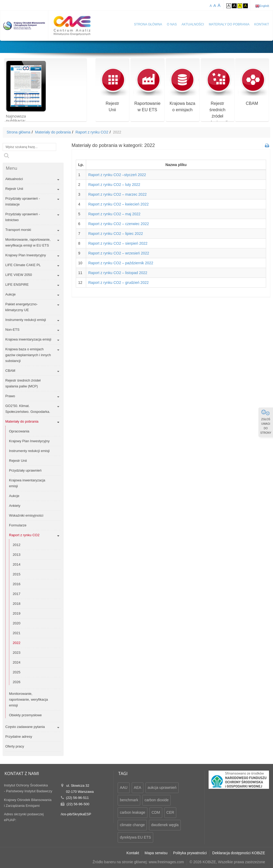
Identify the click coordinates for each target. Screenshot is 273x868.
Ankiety (15, 506)
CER (170, 812)
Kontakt (262, 24)
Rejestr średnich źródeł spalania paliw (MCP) (23, 383)
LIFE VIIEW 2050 (19, 275)
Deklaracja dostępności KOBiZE (239, 853)
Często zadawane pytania (25, 727)
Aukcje (10, 294)
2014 (17, 564)
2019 (17, 613)
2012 (17, 545)
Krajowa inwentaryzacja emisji (28, 339)
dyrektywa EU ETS (135, 837)
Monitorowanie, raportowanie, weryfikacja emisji (28, 699)
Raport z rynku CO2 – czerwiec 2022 (119, 224)
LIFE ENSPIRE (17, 285)
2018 (17, 604)
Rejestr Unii (14, 189)
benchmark (129, 800)
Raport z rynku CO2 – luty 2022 (114, 185)
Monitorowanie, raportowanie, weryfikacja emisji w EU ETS (28, 242)
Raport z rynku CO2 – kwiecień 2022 (118, 204)
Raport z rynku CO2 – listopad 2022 (118, 273)
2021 (17, 633)
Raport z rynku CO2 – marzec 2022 (117, 194)
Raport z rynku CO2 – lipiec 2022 (116, 234)
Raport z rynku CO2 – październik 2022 (121, 263)
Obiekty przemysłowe (25, 715)
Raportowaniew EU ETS (147, 90)
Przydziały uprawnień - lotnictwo (23, 217)
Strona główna (148, 24)
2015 (17, 574)
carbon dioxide (157, 800)
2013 (17, 555)
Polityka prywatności (190, 853)
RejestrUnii (112, 90)
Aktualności (193, 24)
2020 (17, 623)
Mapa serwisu (156, 853)
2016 (17, 584)
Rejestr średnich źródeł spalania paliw (217, 96)
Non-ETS (12, 330)
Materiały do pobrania (229, 24)
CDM (156, 812)
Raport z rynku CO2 (92, 132)
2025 (17, 672)
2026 (17, 682)
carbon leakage (133, 812)
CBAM (252, 86)
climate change (132, 825)
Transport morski (18, 230)
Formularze (18, 525)
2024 (17, 662)
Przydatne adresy (19, 737)
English (264, 6)
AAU (124, 788)
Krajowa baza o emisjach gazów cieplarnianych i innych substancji (28, 355)
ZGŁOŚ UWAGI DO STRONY (266, 422)
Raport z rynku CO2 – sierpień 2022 (118, 243)
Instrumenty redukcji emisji (26, 320)
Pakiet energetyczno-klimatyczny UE (21, 307)
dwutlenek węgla (165, 825)
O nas (172, 24)
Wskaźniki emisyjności (26, 515)
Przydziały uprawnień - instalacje (23, 201)
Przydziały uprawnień (25, 470)
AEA (138, 788)
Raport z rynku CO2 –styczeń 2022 (117, 175)
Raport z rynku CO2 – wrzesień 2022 (119, 253)
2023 (17, 653)
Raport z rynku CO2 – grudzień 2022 (118, 283)
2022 (17, 643)
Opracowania (19, 431)
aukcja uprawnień (162, 788)
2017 (17, 594)
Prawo (10, 396)
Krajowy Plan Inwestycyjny (26, 255)
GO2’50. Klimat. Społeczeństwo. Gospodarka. (28, 409)
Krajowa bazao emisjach (182, 90)
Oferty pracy (15, 746)
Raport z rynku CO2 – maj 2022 (114, 214)
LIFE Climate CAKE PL (23, 265)
